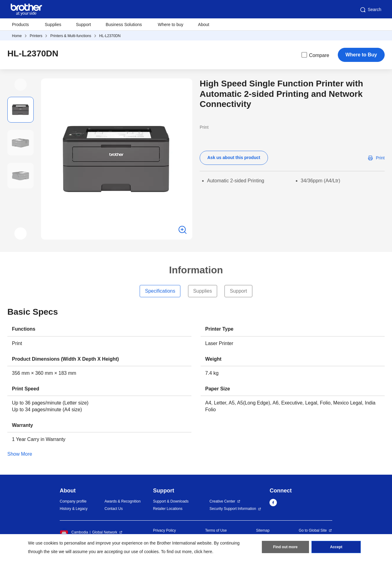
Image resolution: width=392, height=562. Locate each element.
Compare (315, 55)
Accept (336, 547)
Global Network (105, 532)
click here (203, 552)
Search (370, 10)
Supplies (53, 25)
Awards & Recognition (123, 501)
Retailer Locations (168, 509)
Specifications (160, 291)
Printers (36, 36)
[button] (21, 85)
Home (17, 36)
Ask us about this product (234, 158)
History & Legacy (74, 509)
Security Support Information (233, 509)
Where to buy (170, 25)
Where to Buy (361, 55)
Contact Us (113, 509)
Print (380, 158)
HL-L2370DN (110, 36)
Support (83, 25)
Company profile (73, 501)
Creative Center (222, 501)
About (204, 25)
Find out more (285, 547)
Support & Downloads (171, 501)
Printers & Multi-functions (71, 36)
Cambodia (74, 532)
